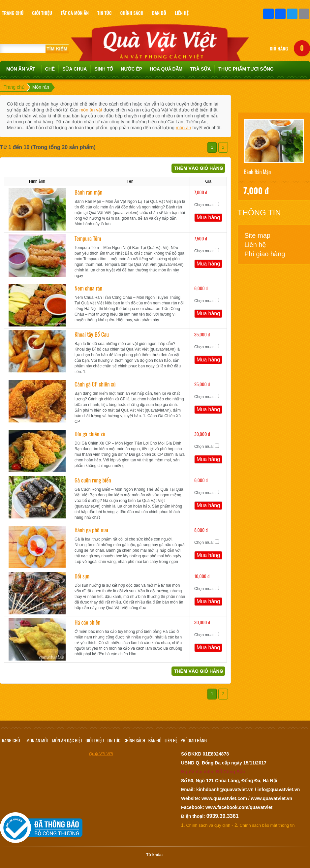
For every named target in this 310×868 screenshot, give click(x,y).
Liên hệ (255, 245)
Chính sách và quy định (208, 825)
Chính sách (134, 740)
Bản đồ (155, 740)
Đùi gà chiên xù (90, 434)
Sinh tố (104, 69)
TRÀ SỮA (200, 69)
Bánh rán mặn (88, 192)
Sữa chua (75, 69)
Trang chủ (14, 87)
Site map (257, 235)
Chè (50, 69)
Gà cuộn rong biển (93, 480)
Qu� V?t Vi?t (101, 754)
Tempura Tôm (88, 238)
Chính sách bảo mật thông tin (267, 825)
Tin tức (114, 740)
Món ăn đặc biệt (67, 740)
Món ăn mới (37, 740)
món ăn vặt (91, 110)
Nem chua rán (88, 288)
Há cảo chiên (88, 622)
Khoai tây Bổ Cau (92, 334)
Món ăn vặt (21, 69)
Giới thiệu (95, 740)
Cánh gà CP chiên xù (95, 384)
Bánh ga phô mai (91, 530)
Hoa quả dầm (166, 69)
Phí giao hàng (265, 254)
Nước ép (131, 69)
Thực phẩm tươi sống (246, 69)
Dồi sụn (82, 576)
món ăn (184, 128)
